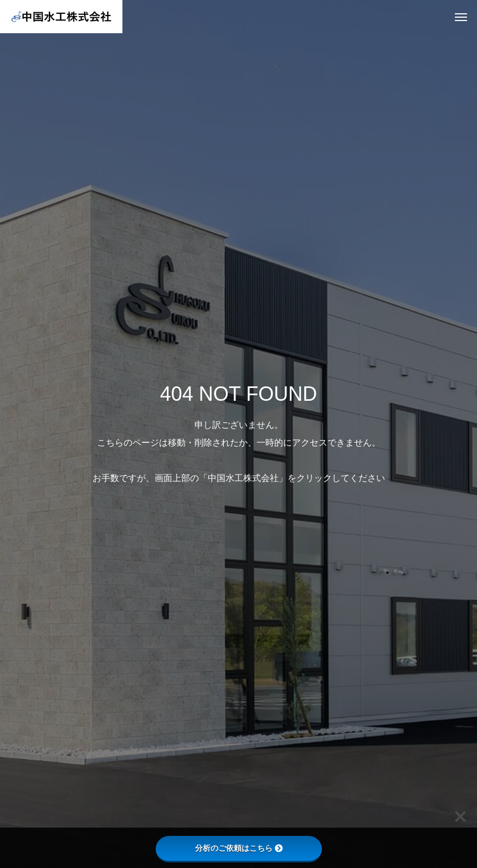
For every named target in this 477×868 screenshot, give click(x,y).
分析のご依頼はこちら (239, 848)
